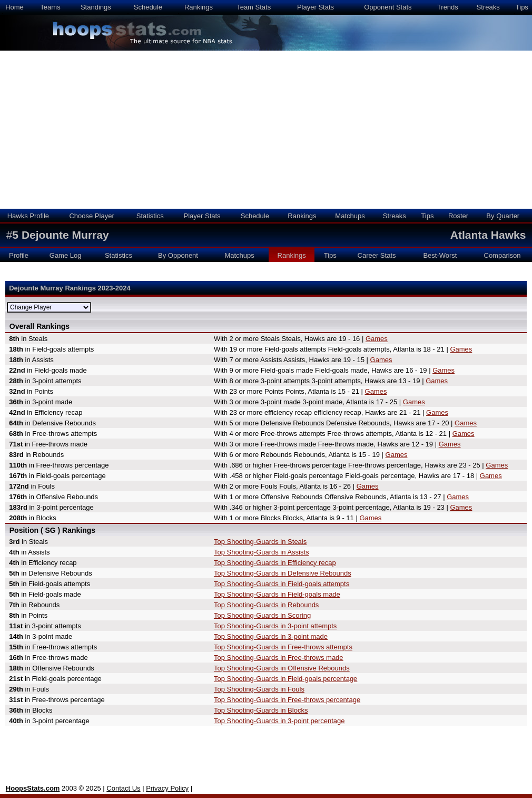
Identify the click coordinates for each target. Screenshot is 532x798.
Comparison (503, 255)
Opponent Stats (388, 7)
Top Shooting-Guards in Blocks (261, 710)
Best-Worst (440, 255)
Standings (96, 7)
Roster (458, 216)
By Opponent (178, 255)
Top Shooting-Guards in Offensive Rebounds (282, 668)
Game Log (66, 255)
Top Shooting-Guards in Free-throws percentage (287, 700)
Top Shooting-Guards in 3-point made (271, 636)
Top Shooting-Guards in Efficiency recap (275, 563)
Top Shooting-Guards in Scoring (262, 615)
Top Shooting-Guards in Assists (262, 552)
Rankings (199, 7)
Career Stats (377, 255)
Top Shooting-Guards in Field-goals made (277, 594)
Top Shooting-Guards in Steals (260, 542)
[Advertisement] (266, 130)
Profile (19, 255)
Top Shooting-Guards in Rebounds (266, 605)
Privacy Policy (167, 788)
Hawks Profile (28, 216)
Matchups (350, 216)
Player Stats (316, 7)
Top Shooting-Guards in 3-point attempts (275, 626)
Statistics (150, 216)
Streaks (488, 7)
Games (377, 339)
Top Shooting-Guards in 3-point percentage (279, 721)
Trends (448, 7)
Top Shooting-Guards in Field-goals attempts (282, 584)
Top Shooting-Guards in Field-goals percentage (285, 679)
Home (14, 7)
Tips (522, 7)
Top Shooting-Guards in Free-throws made (279, 658)
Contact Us (123, 788)
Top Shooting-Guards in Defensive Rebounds (283, 573)
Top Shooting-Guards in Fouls (259, 689)
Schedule (148, 7)
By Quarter (503, 216)
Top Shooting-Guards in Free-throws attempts (283, 647)
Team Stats (254, 7)
